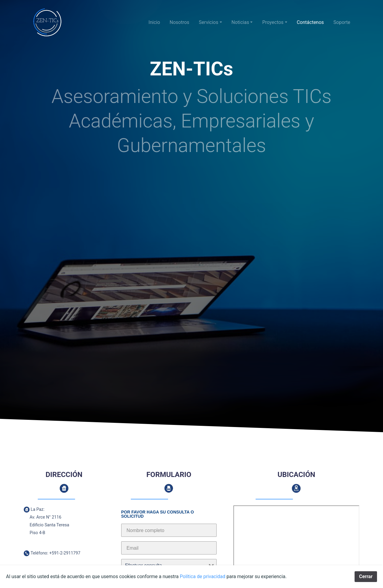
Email (133, 548)
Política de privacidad (203, 576)
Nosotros (180, 22)
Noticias (240, 22)
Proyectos (273, 22)
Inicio (154, 22)
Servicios (209, 22)
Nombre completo (145, 530)
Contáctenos (310, 22)
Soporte (342, 22)
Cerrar (366, 576)
